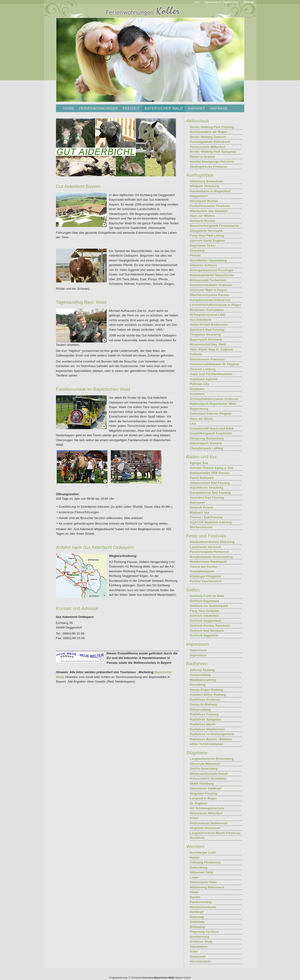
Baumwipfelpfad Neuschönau (212, 275)
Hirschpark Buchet (204, 201)
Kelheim (196, 354)
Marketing (148, 978)
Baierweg (197, 917)
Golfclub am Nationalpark (209, 606)
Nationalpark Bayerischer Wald (213, 404)
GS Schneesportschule (207, 808)
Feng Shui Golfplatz (205, 611)
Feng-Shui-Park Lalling (207, 236)
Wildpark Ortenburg (205, 186)
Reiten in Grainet (202, 157)
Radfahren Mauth (203, 724)
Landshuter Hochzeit (206, 547)
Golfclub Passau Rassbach (210, 626)
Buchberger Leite (203, 853)
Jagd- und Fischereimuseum (211, 374)
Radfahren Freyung (204, 714)
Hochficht (197, 838)
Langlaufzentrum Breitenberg (212, 759)
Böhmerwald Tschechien (208, 280)
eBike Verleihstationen (207, 744)
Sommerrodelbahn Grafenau (211, 285)
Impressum (198, 650)
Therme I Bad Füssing (206, 517)
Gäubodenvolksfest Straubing (212, 542)
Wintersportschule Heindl (209, 774)
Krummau (197, 394)
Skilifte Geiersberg (204, 769)
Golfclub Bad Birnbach (207, 631)
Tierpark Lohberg (203, 369)
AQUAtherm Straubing (207, 488)
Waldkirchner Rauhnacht (208, 562)
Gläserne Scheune (204, 265)
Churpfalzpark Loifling (207, 448)
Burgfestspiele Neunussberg (211, 557)
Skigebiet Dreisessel (205, 828)
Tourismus (136, 978)
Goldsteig (197, 922)
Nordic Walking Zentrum (208, 137)
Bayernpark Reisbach (206, 339)
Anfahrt (196, 108)
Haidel (195, 858)
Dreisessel (198, 956)
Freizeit (131, 108)
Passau (195, 255)
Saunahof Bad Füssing (207, 497)
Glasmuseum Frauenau (207, 359)
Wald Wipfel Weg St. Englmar (212, 349)
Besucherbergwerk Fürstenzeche (215, 226)
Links (196, 2)
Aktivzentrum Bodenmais (209, 823)
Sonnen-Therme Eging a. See (212, 468)
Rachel (195, 897)
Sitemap (248, 2)
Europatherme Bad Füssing (210, 493)
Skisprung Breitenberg (207, 438)
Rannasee (197, 503)
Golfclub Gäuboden (205, 616)
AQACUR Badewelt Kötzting (211, 522)
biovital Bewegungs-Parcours (212, 161)
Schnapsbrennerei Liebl (208, 315)
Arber (194, 818)
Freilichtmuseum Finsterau (210, 206)
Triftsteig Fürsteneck (205, 862)
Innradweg (198, 685)
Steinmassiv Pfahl (203, 882)
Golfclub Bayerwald (205, 601)
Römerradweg (200, 709)
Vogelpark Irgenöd (204, 379)
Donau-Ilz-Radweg (204, 704)
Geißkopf (197, 912)
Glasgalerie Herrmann (206, 231)
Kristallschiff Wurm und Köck (212, 428)
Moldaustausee (201, 527)
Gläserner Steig (202, 872)
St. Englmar (199, 803)
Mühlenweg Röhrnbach (207, 887)
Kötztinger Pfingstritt (206, 576)
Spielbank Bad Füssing (207, 330)
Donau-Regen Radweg (207, 690)
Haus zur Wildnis (203, 216)
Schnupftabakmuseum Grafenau (214, 399)
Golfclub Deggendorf (206, 621)
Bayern (179, 978)
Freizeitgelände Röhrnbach (210, 142)
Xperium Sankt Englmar (208, 241)
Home (69, 108)
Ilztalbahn (197, 389)
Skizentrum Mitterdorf (206, 813)
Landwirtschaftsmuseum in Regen (216, 305)
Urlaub (187, 978)
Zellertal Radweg (202, 670)
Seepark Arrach (202, 507)
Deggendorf (199, 196)
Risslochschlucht (203, 907)
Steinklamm (199, 947)
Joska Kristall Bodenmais (209, 325)
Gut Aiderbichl (201, 320)
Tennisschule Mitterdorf (208, 147)
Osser (194, 892)
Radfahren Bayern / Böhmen (211, 739)
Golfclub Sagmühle (204, 635)
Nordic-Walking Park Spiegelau (213, 152)
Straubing (197, 250)
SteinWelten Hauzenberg (208, 260)
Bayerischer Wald (164, 978)
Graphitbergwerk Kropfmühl (211, 433)
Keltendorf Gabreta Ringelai (211, 414)
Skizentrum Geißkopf (206, 788)
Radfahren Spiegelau (206, 719)
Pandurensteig (201, 902)
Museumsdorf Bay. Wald (208, 344)
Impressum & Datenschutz (221, 2)
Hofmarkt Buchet (203, 221)
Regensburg (199, 409)
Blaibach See (200, 512)
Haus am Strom (201, 419)
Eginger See (199, 463)
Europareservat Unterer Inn (210, 300)
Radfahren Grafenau (205, 700)
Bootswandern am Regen (209, 132)
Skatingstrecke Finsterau (209, 167)
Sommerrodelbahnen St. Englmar (215, 364)
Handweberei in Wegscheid (210, 191)
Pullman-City (199, 384)
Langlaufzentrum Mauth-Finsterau (215, 833)
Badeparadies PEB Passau (210, 473)
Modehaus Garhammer (207, 310)
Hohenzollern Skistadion (208, 778)
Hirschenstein (200, 961)
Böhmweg (197, 927)
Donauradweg (200, 675)
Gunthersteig (200, 937)
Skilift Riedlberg (202, 784)
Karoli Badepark (202, 478)
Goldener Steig (201, 942)
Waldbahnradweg (203, 680)
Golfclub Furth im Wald (207, 596)
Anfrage (219, 108)
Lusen (195, 877)
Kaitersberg (199, 867)
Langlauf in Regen (204, 798)
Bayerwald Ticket (203, 245)
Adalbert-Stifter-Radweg (208, 695)
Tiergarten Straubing (205, 334)
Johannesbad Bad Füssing (210, 483)
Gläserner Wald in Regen (208, 290)
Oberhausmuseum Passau (210, 295)
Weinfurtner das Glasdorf (209, 211)
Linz (193, 423)
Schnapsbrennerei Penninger (212, 270)
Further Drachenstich (206, 581)
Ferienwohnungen (99, 108)
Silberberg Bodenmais (207, 181)
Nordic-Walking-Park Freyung (212, 127)
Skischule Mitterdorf (205, 764)
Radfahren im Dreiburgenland (212, 734)
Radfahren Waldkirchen (207, 729)
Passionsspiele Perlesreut (209, 552)
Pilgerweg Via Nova (204, 932)
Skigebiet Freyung (204, 793)
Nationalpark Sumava (206, 443)
